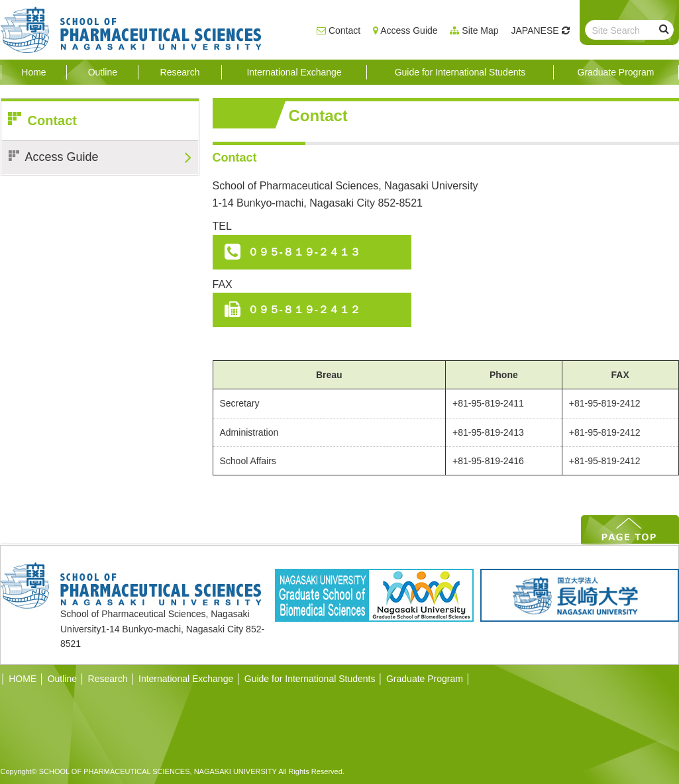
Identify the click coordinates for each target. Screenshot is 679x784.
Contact (344, 30)
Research (108, 679)
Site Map (480, 30)
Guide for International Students (310, 679)
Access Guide (409, 30)
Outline (62, 679)
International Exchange (186, 679)
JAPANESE (535, 30)
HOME (19, 679)
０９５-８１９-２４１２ (304, 310)
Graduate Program (425, 679)
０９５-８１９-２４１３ (304, 252)
